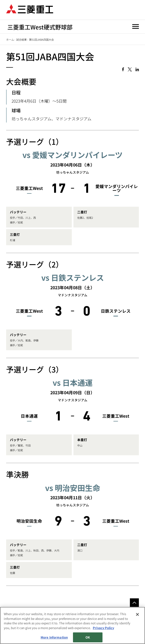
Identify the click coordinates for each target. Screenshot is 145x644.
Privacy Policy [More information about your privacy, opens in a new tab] (103, 628)
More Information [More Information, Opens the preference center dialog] (54, 637)
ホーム (10, 39)
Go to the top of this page (134, 603)
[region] (72, 625)
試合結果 (21, 39)
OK (88, 637)
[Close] (137, 614)
